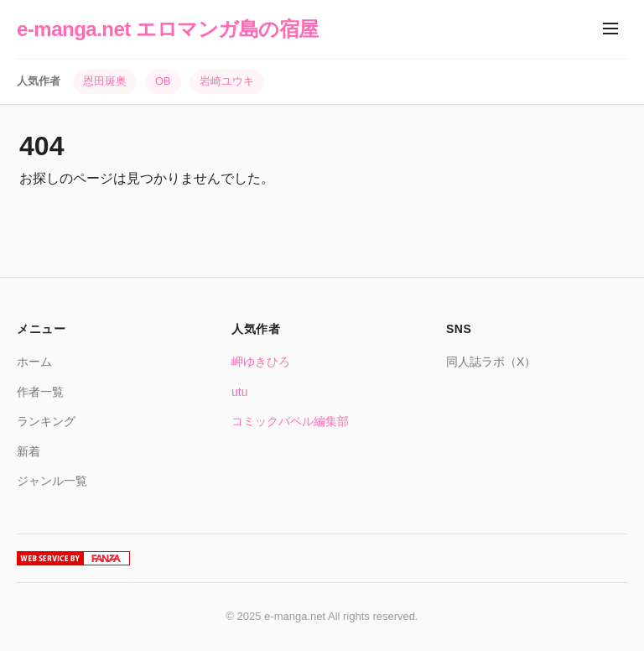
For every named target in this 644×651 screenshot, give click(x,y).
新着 (29, 451)
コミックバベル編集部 (290, 421)
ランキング (46, 421)
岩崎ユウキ (227, 81)
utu (239, 392)
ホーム (34, 362)
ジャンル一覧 (52, 481)
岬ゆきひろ (261, 362)
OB (163, 81)
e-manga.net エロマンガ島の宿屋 (168, 29)
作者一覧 (40, 392)
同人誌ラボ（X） (491, 362)
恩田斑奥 (105, 81)
